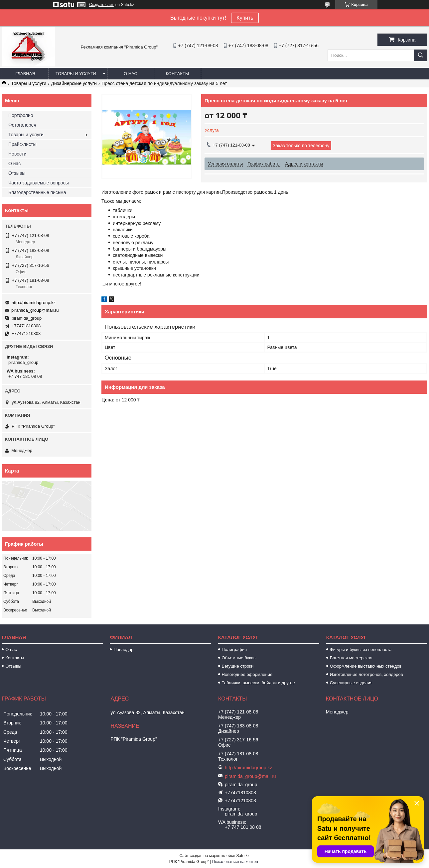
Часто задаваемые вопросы (39, 183)
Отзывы (17, 173)
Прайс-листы (22, 144)
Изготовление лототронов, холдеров (366, 674)
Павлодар (123, 650)
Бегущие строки (238, 666)
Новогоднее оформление (247, 674)
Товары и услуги (76, 74)
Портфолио (21, 115)
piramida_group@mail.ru (35, 310)
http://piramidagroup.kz (34, 303)
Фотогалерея (22, 125)
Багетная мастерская (351, 658)
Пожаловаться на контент (236, 862)
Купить (245, 18)
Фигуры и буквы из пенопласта (361, 650)
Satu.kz (243, 856)
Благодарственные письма (37, 192)
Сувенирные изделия (351, 683)
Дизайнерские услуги (74, 83)
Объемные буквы (239, 658)
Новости (17, 154)
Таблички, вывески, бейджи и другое (258, 683)
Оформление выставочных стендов (366, 666)
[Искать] (421, 55)
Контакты (177, 74)
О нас (131, 74)
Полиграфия (234, 650)
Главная (25, 74)
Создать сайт (101, 5)
